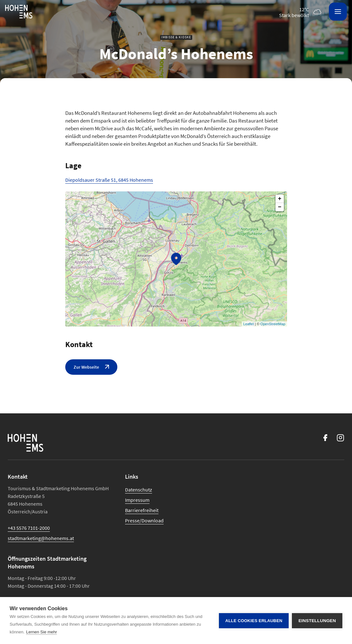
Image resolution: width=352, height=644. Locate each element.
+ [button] (280, 199)
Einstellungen (317, 621)
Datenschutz (139, 490)
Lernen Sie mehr (41, 632)
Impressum (137, 500)
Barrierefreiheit (142, 510)
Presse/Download (144, 520)
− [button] (280, 207)
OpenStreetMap (273, 324)
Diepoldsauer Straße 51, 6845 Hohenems (109, 180)
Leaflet (249, 324)
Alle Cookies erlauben (254, 621)
